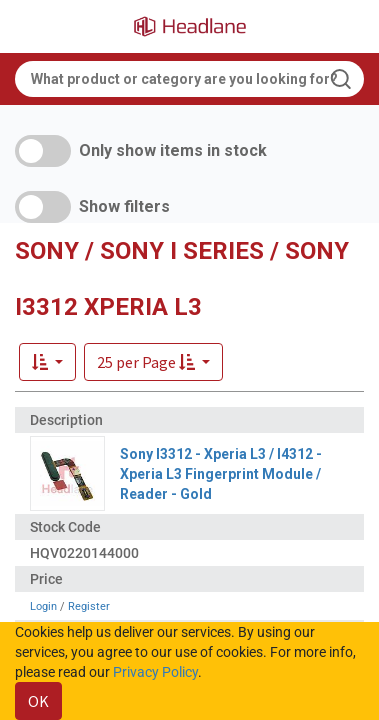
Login (43, 606)
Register (89, 606)
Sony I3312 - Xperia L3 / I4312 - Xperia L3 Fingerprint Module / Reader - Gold (221, 474)
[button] (153, 362)
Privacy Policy (155, 672)
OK (38, 701)
